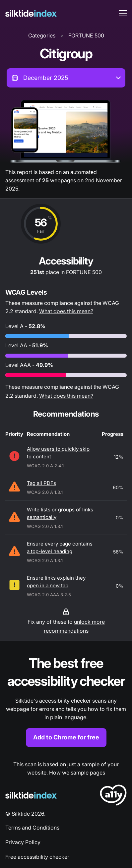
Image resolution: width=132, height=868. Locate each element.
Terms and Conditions (32, 828)
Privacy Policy (23, 842)
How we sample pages (77, 773)
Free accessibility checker (37, 857)
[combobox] (66, 78)
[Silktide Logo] (31, 795)
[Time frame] (66, 78)
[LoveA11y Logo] (113, 796)
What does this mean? (66, 311)
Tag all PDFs (41, 483)
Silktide (21, 814)
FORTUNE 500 (86, 35)
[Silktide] (31, 13)
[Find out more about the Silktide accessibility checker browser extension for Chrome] (66, 700)
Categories (42, 35)
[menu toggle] (123, 13)
